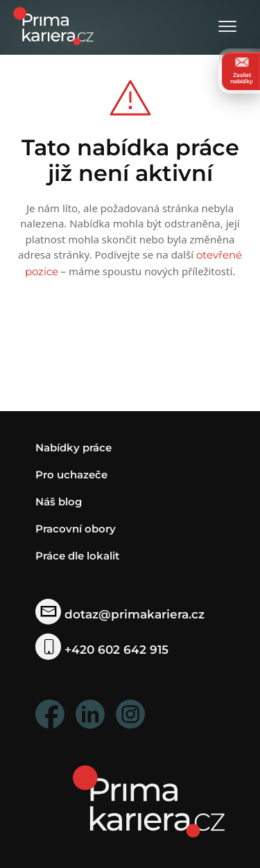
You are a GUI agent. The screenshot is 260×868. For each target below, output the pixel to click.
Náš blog (59, 502)
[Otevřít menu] (227, 27)
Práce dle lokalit (77, 556)
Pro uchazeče (71, 475)
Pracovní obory (76, 529)
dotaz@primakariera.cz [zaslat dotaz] (120, 614)
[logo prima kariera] (53, 25)
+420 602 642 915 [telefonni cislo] (102, 649)
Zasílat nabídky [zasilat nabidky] (242, 71)
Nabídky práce (73, 448)
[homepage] (149, 800)
